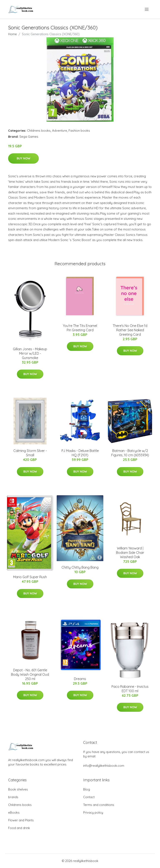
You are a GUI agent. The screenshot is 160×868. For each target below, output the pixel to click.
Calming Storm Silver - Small (30, 453)
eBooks (14, 812)
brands (13, 797)
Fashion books (79, 131)
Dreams (80, 679)
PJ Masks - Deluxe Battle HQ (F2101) (80, 453)
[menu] (147, 9)
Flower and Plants (21, 820)
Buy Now (23, 158)
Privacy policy (93, 812)
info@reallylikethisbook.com (104, 766)
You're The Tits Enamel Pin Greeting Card (80, 328)
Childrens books (39, 131)
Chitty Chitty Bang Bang (80, 567)
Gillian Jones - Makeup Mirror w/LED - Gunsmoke (30, 353)
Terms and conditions (99, 805)
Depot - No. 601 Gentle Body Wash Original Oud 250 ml (30, 674)
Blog (87, 789)
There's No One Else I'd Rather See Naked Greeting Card (130, 330)
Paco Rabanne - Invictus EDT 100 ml (130, 689)
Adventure (60, 131)
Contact (89, 797)
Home (12, 34)
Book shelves (18, 789)
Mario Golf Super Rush (30, 577)
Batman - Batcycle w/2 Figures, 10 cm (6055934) (130, 453)
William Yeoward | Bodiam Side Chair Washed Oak (130, 553)
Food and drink (19, 828)
